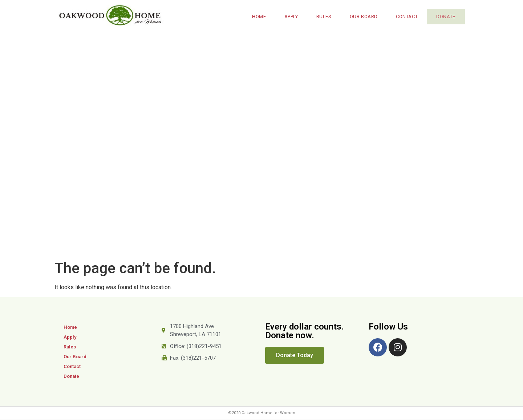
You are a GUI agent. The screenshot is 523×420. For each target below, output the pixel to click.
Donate (444, 17)
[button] (295, 355)
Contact (404, 17)
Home (256, 17)
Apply (288, 17)
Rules (321, 17)
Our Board (361, 17)
